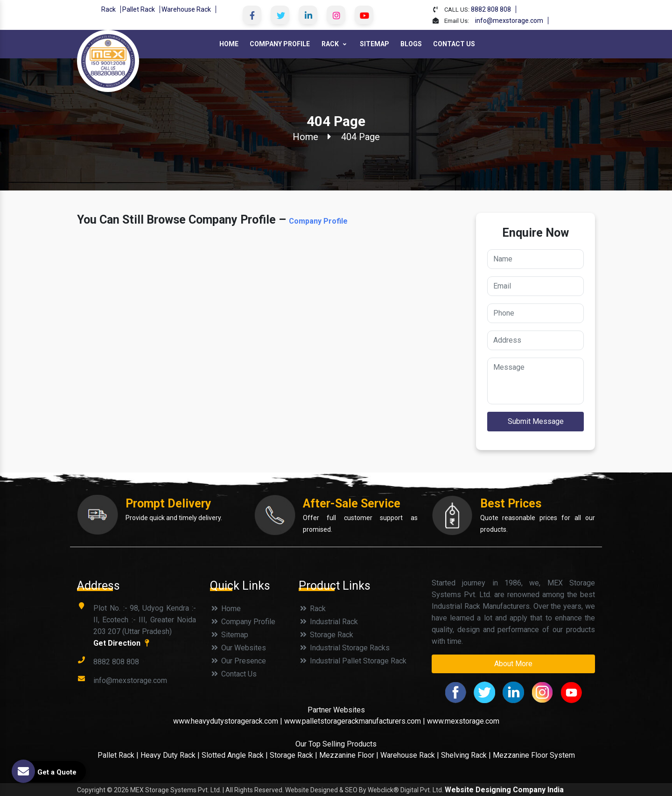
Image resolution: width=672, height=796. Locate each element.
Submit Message (536, 421)
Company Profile (280, 44)
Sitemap (374, 44)
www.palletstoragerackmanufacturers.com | (355, 721)
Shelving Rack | (466, 755)
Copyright (91, 790)
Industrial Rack (328, 622)
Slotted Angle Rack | (235, 755)
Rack (108, 9)
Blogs (411, 44)
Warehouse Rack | (410, 755)
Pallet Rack (139, 9)
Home (229, 44)
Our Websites (238, 648)
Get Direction (122, 643)
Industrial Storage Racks (344, 648)
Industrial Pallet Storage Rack (353, 661)
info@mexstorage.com (509, 21)
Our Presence (238, 661)
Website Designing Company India (504, 790)
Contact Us (454, 44)
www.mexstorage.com (463, 721)
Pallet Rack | (119, 755)
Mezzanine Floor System (534, 755)
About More (513, 664)
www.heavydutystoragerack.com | (229, 721)
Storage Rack (326, 635)
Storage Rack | (294, 755)
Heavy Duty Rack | (171, 755)
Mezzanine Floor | (349, 755)
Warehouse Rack (186, 9)
